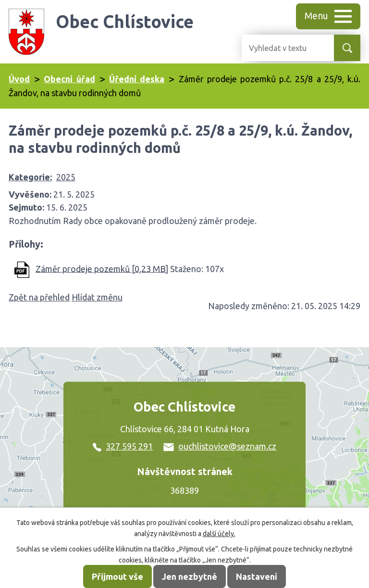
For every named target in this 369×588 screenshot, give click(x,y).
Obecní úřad (69, 79)
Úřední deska (137, 79)
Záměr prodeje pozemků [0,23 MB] (102, 268)
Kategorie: (30, 177)
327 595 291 (123, 446)
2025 (66, 177)
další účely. (219, 534)
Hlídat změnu (97, 297)
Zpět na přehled (39, 297)
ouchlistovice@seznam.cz (220, 446)
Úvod (19, 79)
